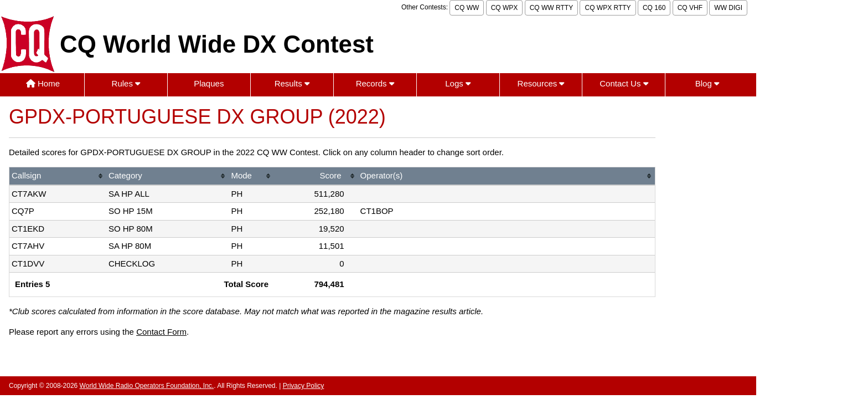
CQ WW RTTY (551, 8)
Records (375, 83)
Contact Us (624, 83)
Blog (707, 83)
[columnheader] (58, 177)
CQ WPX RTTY (608, 8)
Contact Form (161, 332)
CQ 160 (654, 8)
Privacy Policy (304, 386)
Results (292, 83)
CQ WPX (505, 8)
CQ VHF (690, 8)
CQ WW (467, 8)
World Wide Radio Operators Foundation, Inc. (147, 386)
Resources (541, 83)
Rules (126, 83)
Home (43, 83)
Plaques (209, 83)
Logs (458, 83)
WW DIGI (728, 8)
